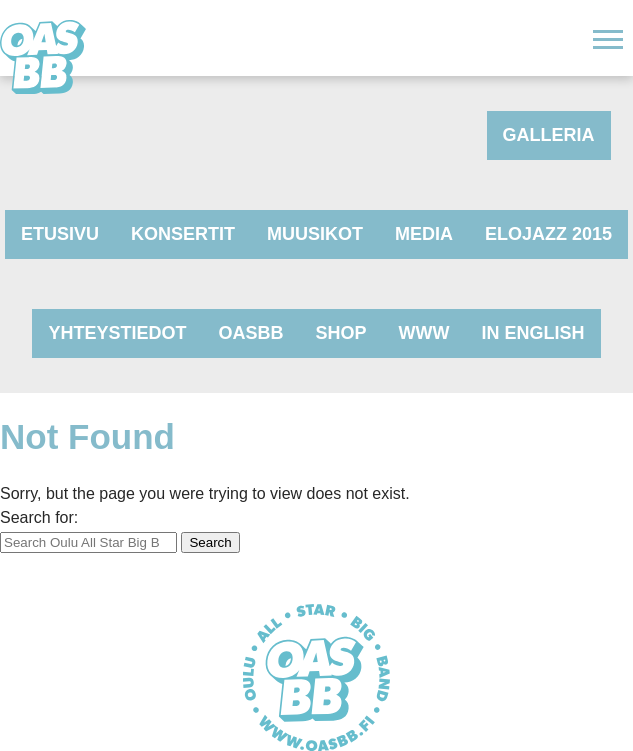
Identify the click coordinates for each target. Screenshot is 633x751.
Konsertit (183, 234)
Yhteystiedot (117, 333)
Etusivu (60, 234)
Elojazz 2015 (548, 234)
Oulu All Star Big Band (43, 57)
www (424, 333)
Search (210, 542)
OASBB (251, 333)
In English (533, 333)
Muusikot (315, 234)
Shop (341, 333)
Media (424, 234)
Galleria (549, 135)
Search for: (39, 517)
